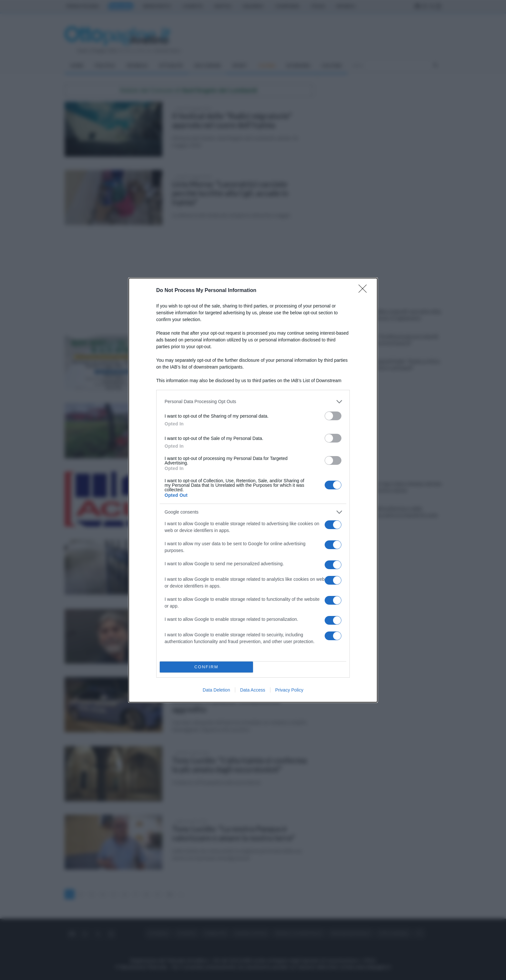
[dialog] (253, 490)
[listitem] (253, 402)
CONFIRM (206, 667)
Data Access (253, 690)
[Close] (365, 291)
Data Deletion (216, 690)
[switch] (333, 416)
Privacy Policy (289, 690)
